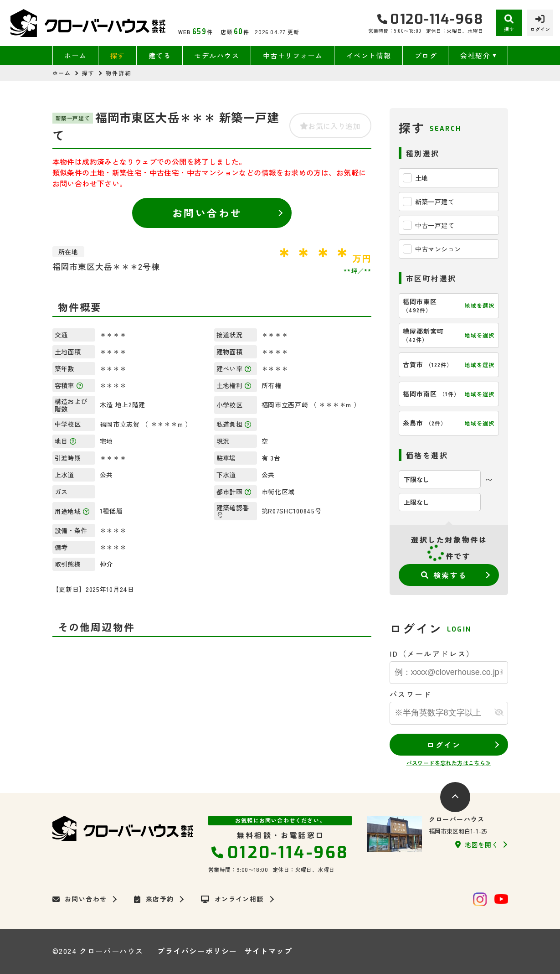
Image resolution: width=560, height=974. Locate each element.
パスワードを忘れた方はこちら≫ (449, 763)
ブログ (426, 55)
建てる (160, 55)
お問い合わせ (207, 212)
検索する (444, 575)
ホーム (76, 55)
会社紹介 (475, 55)
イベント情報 (369, 55)
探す (118, 55)
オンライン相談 (232, 899)
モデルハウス (217, 55)
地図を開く (477, 844)
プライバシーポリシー (197, 951)
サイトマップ (268, 951)
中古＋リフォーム (293, 55)
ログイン (444, 745)
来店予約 (154, 899)
